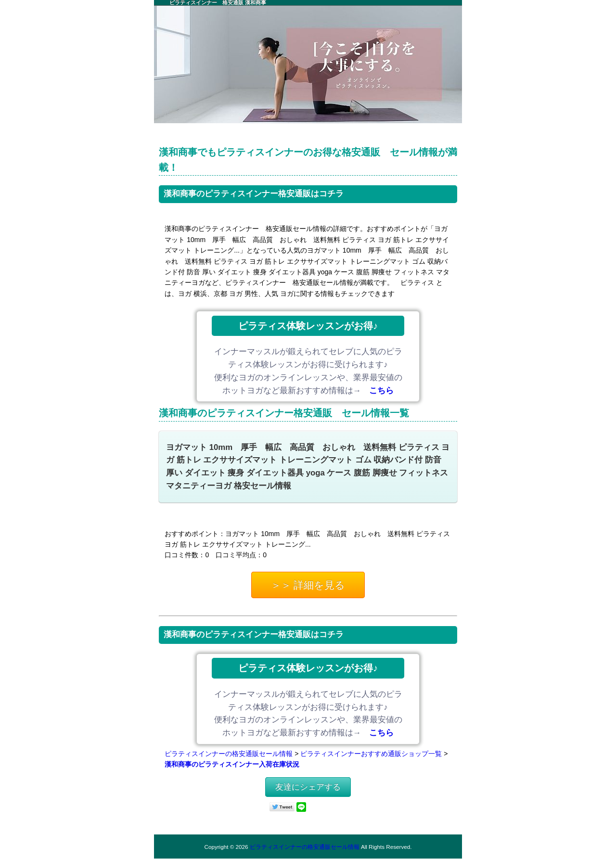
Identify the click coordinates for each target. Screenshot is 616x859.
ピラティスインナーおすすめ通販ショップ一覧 (371, 754)
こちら (381, 391)
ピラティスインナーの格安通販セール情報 (229, 754)
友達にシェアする (308, 787)
